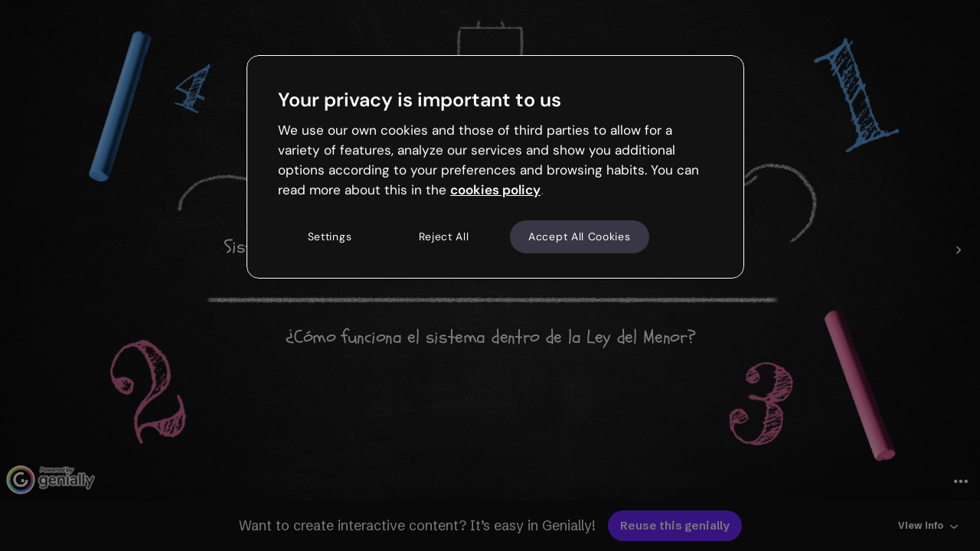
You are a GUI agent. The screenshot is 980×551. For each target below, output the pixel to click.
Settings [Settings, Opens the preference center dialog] (330, 236)
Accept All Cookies (580, 236)
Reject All (444, 236)
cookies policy (495, 190)
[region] (495, 167)
